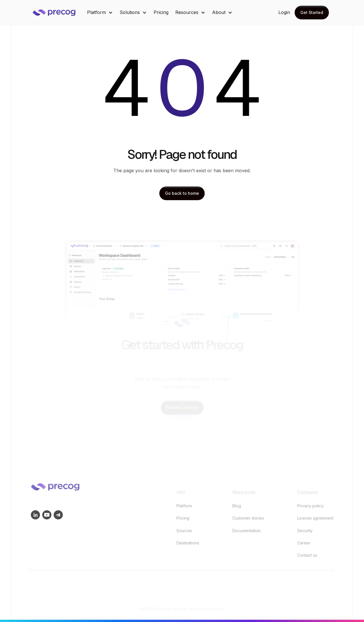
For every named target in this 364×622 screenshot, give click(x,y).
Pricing (161, 12)
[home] (58, 13)
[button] (100, 12)
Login (284, 12)
